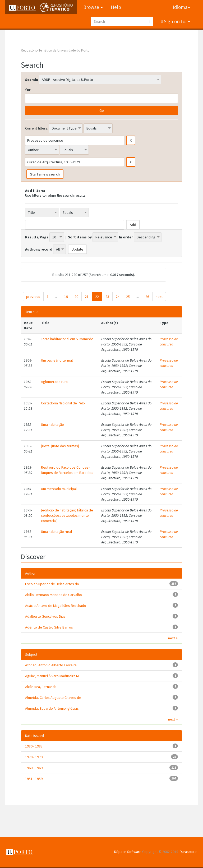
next (159, 297)
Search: (32, 80)
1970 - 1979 (34, 757)
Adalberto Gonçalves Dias (45, 616)
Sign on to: (176, 21)
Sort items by (80, 237)
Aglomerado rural (55, 382)
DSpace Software (128, 852)
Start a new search (45, 174)
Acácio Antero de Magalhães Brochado (56, 606)
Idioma (181, 7)
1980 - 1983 (34, 746)
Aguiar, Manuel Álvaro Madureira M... (53, 676)
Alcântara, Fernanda (41, 687)
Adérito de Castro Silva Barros (49, 627)
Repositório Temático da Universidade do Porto (55, 50)
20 (76, 297)
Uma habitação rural (56, 532)
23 (107, 297)
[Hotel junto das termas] (60, 446)
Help (116, 7)
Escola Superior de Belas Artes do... (53, 584)
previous (33, 297)
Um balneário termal (57, 360)
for (28, 90)
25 (128, 297)
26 (147, 297)
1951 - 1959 (34, 779)
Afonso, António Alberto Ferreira (51, 665)
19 (66, 297)
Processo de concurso (169, 341)
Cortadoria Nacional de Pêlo (63, 403)
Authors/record (39, 249)
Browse (93, 7)
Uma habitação (52, 424)
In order (126, 237)
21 (87, 297)
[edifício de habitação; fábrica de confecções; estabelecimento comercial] (67, 515)
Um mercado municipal (59, 489)
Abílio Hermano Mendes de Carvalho (54, 595)
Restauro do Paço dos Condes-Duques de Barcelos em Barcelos (67, 470)
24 (118, 297)
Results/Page (37, 237)
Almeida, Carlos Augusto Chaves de (53, 698)
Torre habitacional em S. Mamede (67, 339)
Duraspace (188, 852)
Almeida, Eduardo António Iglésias (52, 708)
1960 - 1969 (34, 768)
